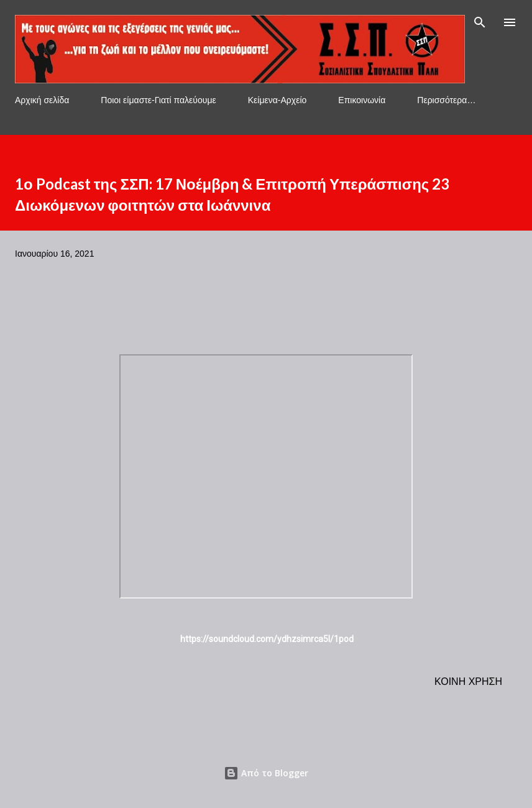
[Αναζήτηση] (480, 22)
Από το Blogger (266, 773)
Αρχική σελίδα (42, 100)
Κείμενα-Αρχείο (277, 100)
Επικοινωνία (362, 100)
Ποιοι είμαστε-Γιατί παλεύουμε (158, 100)
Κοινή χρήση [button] (468, 682)
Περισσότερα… (446, 100)
